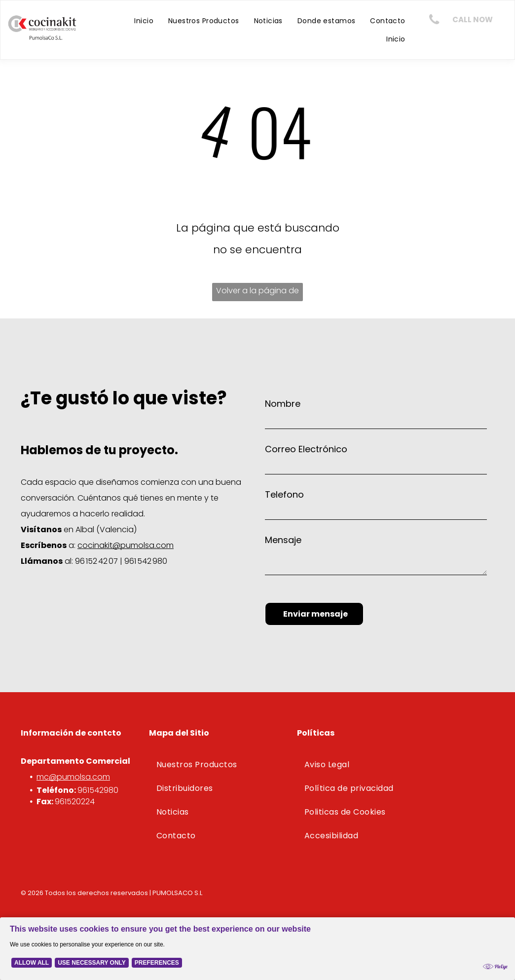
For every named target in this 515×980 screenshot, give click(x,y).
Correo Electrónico (306, 449)
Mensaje (283, 540)
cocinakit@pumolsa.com (126, 545)
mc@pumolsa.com (73, 777)
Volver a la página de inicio (257, 293)
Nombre (283, 404)
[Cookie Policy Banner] (257, 944)
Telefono (284, 494)
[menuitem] (144, 21)
